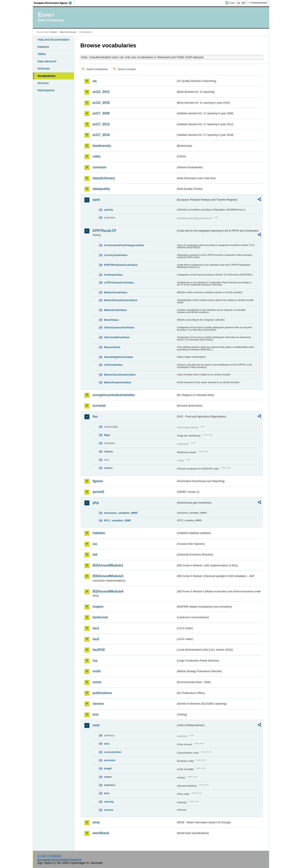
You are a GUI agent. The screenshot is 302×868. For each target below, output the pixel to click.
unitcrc (108, 468)
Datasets (43, 47)
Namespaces (46, 90)
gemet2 (98, 492)
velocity (109, 802)
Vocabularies (47, 76)
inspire (98, 607)
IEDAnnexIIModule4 (108, 591)
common (100, 167)
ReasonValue (112, 347)
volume (109, 810)
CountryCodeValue (116, 255)
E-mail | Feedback (49, 856)
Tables (42, 54)
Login (232, 3)
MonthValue (111, 320)
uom (96, 725)
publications (102, 693)
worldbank (101, 833)
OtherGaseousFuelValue (119, 327)
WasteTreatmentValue (118, 382)
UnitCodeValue (113, 365)
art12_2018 (101, 103)
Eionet (54, 32)
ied (95, 554)
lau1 (96, 628)
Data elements (47, 61)
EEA (54, 3)
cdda (96, 156)
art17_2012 (101, 124)
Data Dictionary (68, 32)
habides (99, 533)
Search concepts (127, 69)
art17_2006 (101, 113)
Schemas (44, 69)
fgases (98, 481)
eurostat (99, 406)
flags (107, 435)
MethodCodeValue (115, 310)
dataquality (101, 189)
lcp (95, 661)
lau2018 (99, 650)
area (107, 744)
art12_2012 (101, 92)
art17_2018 (101, 135)
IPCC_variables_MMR (117, 520)
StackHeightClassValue (119, 357)
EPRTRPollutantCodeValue (121, 265)
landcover (100, 617)
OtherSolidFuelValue (117, 337)
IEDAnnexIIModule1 (108, 565)
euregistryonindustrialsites (114, 395)
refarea (108, 452)
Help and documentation (53, 40)
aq (95, 81)
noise (97, 682)
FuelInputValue (113, 275)
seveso (98, 704)
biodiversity (102, 146)
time (107, 793)
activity (108, 210)
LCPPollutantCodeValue (119, 283)
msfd (97, 671)
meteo (108, 777)
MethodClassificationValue (121, 300)
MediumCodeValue (116, 292)
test (96, 714)
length (108, 768)
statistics (110, 785)
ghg (96, 503)
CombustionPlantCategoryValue (124, 245)
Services (43, 83)
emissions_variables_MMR (121, 513)
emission (110, 760)
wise (96, 822)
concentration (113, 752)
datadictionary (104, 178)
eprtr (96, 200)
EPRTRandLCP (104, 231)
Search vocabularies (97, 69)
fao (95, 416)
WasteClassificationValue (120, 375)
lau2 (96, 639)
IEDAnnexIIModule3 (108, 576)
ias (95, 544)
